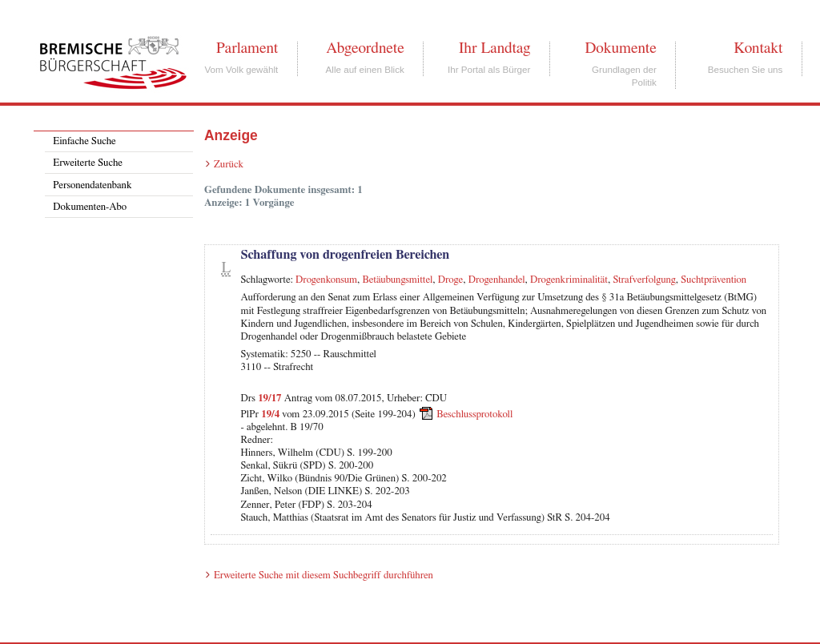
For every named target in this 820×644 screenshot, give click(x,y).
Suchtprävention (713, 280)
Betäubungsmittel (398, 280)
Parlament (247, 48)
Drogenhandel (497, 280)
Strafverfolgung (644, 280)
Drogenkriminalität (569, 280)
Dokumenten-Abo (90, 207)
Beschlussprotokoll (474, 415)
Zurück (229, 165)
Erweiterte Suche (88, 163)
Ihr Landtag (494, 48)
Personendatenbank (92, 185)
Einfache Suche (84, 141)
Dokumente (620, 48)
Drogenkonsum (326, 280)
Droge (450, 280)
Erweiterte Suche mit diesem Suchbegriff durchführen (324, 576)
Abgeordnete (365, 48)
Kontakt (758, 48)
